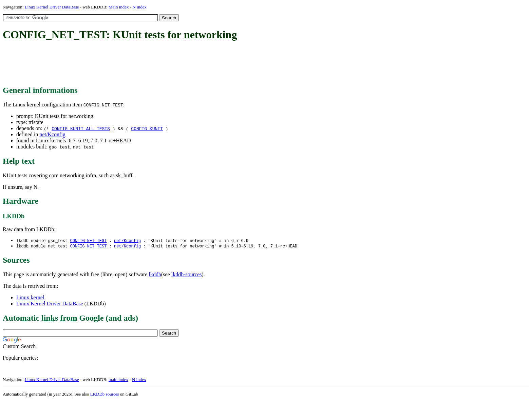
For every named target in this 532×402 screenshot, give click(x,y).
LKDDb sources (105, 395)
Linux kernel (30, 298)
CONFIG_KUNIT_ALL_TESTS (81, 128)
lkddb (155, 275)
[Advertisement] (126, 64)
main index (118, 380)
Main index (119, 7)
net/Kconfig (52, 134)
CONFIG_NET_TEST (88, 241)
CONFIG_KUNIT (147, 128)
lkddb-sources (187, 275)
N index (139, 7)
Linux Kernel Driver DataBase (52, 7)
